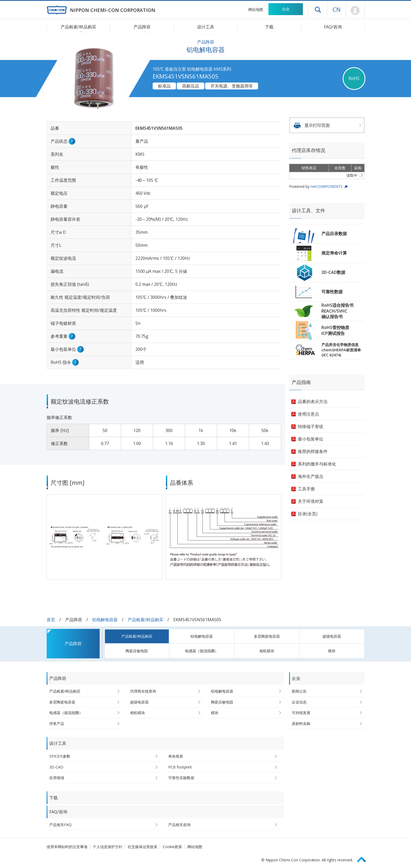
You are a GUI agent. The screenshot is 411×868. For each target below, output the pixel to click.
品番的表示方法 (313, 401)
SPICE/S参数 (60, 756)
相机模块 (267, 651)
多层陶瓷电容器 (267, 636)
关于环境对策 (311, 501)
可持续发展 (301, 713)
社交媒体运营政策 (143, 847)
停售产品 (57, 724)
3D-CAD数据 (333, 272)
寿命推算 (176, 756)
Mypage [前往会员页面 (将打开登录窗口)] (355, 11)
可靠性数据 (332, 292)
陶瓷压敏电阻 (137, 651)
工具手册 (306, 489)
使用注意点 (308, 414)
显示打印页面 (317, 125)
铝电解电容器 (105, 620)
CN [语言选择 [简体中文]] (337, 9)
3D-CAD (56, 767)
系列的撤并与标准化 (317, 464)
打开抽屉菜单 (318, 10)
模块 (332, 651)
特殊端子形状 (311, 426)
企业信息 (299, 702)
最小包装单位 (311, 439)
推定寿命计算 (334, 253)
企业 (286, 9)
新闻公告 (299, 691)
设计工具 (206, 27)
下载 (269, 27)
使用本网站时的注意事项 (67, 847)
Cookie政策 (172, 847)
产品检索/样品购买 (145, 620)
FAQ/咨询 (333, 27)
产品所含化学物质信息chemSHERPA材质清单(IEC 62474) (341, 350)
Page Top (364, 859)
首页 (51, 620)
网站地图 (256, 9)
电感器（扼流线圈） (202, 651)
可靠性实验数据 (181, 778)
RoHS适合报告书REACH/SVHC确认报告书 (337, 311)
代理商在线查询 (143, 691)
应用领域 (57, 778)
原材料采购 (301, 724)
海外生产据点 (311, 476)
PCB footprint (180, 767)
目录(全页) (308, 514)
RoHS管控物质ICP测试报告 (335, 330)
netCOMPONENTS (327, 186)
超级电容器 (332, 636)
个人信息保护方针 (108, 847)
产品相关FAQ (60, 825)
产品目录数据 (334, 234)
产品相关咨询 (179, 825)
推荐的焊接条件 (313, 451)
